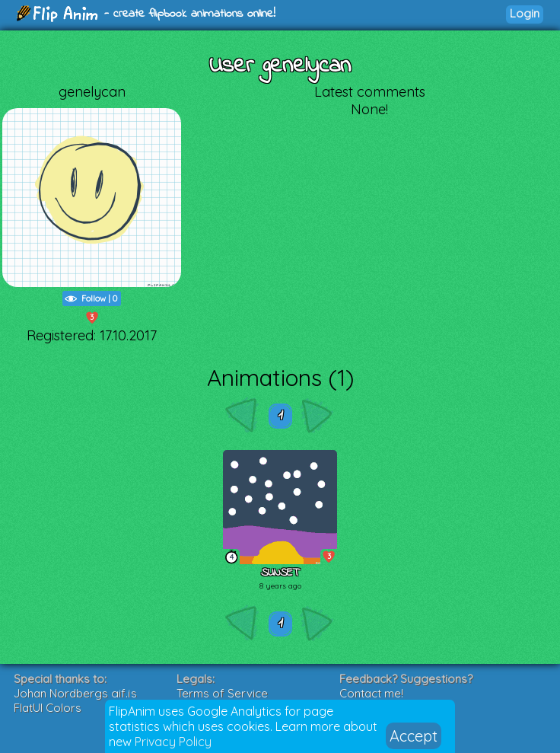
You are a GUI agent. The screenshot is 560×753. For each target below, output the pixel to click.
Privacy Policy (173, 742)
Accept (414, 736)
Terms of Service (222, 693)
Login (525, 13)
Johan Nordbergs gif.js (75, 693)
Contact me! (371, 693)
